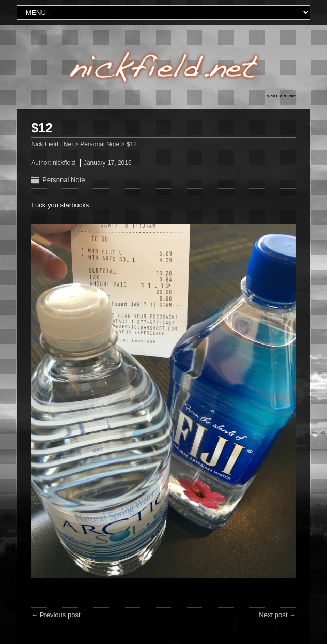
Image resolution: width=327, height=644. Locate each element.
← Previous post (56, 615)
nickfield (64, 163)
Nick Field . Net (281, 96)
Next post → (277, 615)
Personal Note (64, 180)
